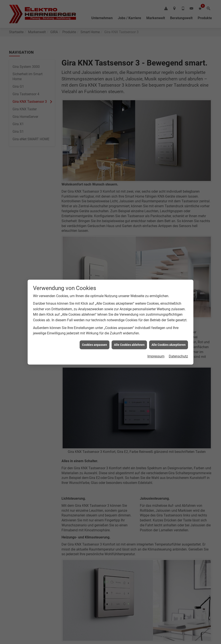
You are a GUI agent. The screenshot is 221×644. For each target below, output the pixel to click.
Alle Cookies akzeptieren (169, 321)
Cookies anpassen (95, 321)
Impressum (156, 332)
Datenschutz (178, 332)
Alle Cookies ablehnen (129, 321)
